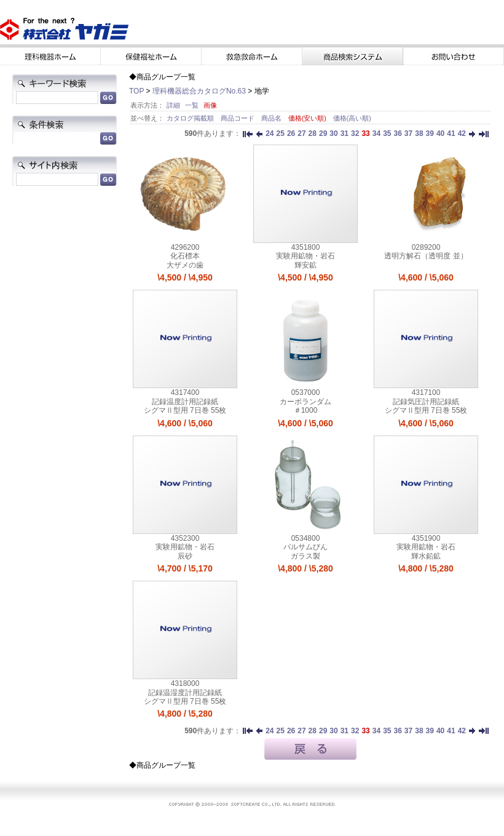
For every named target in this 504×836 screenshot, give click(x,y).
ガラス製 (305, 556)
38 (419, 133)
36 (397, 133)
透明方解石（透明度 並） (426, 256)
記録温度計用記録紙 (185, 402)
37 (408, 133)
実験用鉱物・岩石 (305, 256)
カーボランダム (305, 402)
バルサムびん (305, 547)
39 (430, 133)
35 (387, 133)
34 (376, 133)
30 (333, 133)
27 (301, 133)
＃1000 (306, 410)
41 (451, 133)
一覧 (192, 105)
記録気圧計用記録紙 (426, 402)
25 (281, 133)
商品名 (272, 118)
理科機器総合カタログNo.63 (199, 91)
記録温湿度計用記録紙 (185, 693)
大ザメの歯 (185, 265)
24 (270, 133)
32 (355, 133)
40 (440, 133)
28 (313, 133)
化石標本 (185, 256)
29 (323, 133)
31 (345, 133)
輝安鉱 (305, 265)
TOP (136, 91)
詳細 (173, 105)
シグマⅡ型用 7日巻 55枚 (185, 410)
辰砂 (185, 556)
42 (462, 133)
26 (291, 133)
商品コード (238, 118)
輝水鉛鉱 (426, 556)
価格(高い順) (352, 118)
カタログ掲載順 (191, 118)
